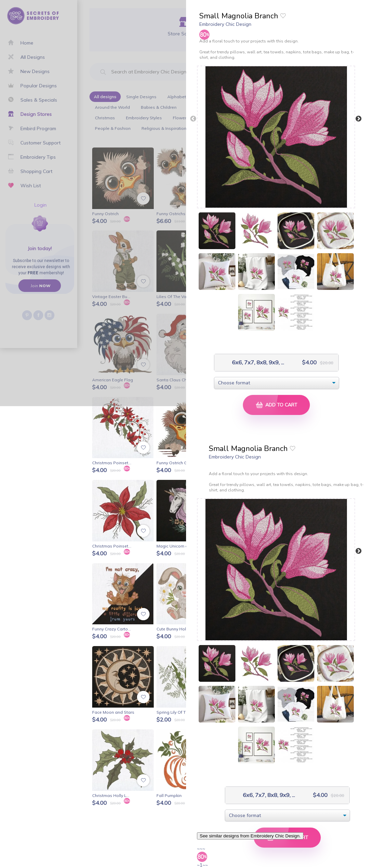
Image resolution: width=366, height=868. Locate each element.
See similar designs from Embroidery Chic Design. (250, 836)
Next (359, 119)
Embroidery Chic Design (225, 24)
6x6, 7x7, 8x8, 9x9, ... (251, 362)
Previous (193, 119)
